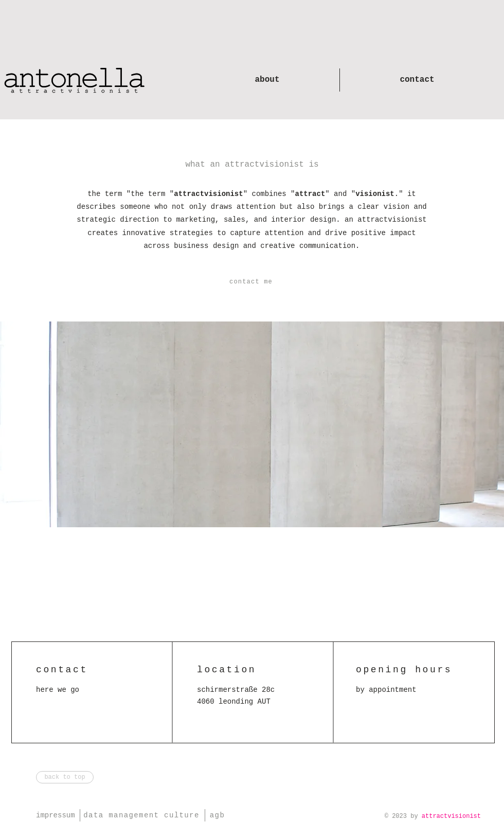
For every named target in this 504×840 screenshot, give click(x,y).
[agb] (218, 815)
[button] (252, 282)
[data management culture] (142, 815)
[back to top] (65, 777)
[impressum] (58, 815)
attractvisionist (451, 816)
